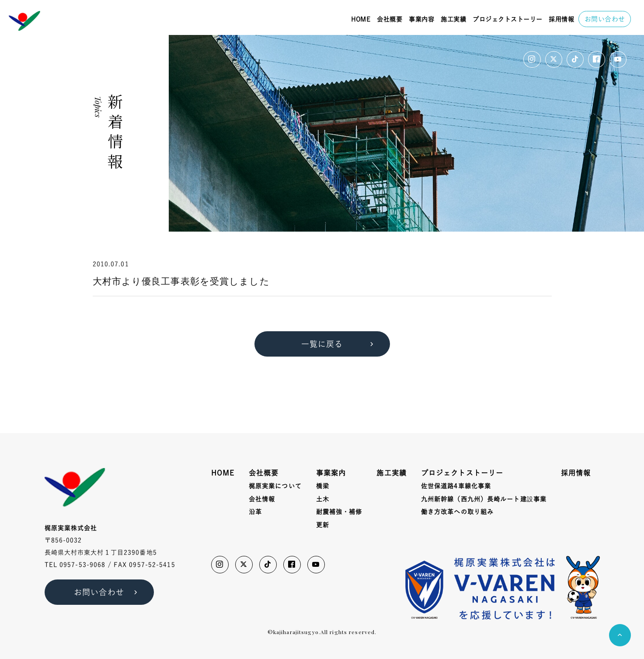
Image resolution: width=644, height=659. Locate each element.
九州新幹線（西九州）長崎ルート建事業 (484, 499)
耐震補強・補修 (339, 512)
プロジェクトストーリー (508, 19)
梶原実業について (275, 486)
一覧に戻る (339, 344)
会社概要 (390, 19)
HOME (361, 19)
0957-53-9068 (82, 565)
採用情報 (561, 19)
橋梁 (323, 486)
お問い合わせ (605, 19)
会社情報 (262, 499)
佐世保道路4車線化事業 (456, 486)
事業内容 (421, 19)
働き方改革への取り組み (457, 512)
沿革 (255, 512)
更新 (323, 525)
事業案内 (331, 473)
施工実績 (453, 19)
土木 (323, 499)
